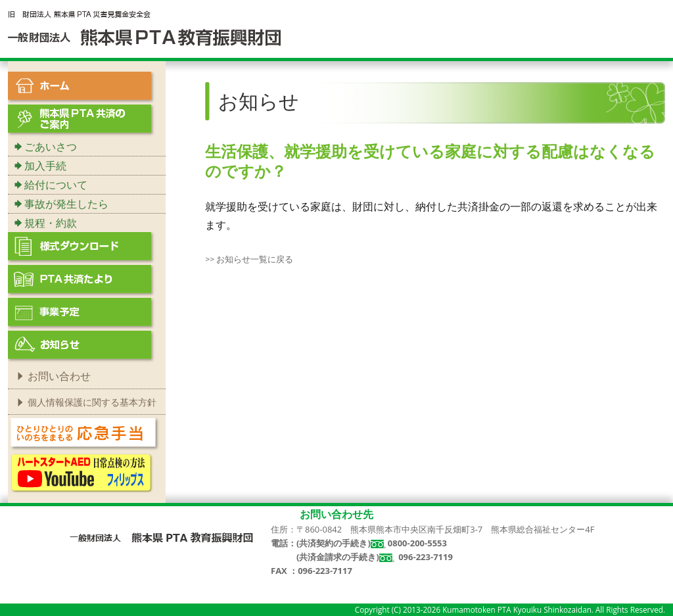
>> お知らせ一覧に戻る (249, 259)
